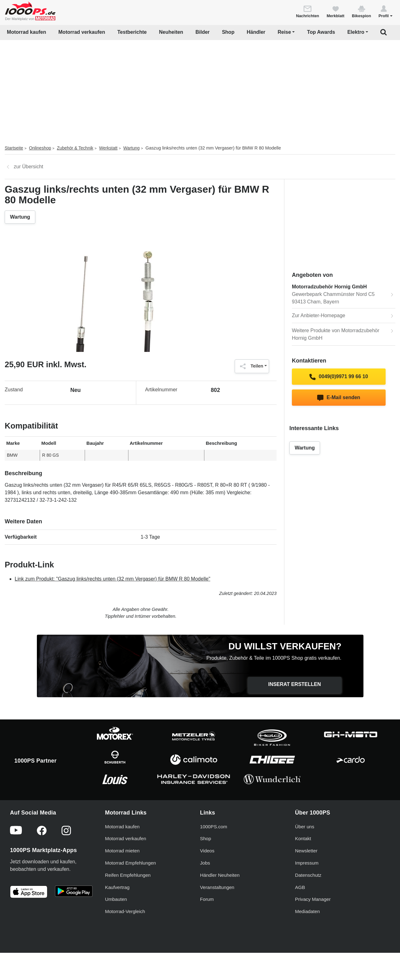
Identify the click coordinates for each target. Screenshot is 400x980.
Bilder (202, 32)
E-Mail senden (339, 398)
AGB (300, 887)
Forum (207, 899)
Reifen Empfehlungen (128, 875)
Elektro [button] (356, 32)
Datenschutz (308, 875)
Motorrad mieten (122, 851)
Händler (256, 32)
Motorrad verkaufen (82, 32)
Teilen (250, 366)
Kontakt (303, 838)
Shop (228, 32)
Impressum (307, 863)
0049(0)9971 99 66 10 (339, 377)
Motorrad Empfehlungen (130, 863)
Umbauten (116, 899)
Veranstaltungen (217, 887)
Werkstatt (108, 148)
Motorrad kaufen (26, 32)
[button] (385, 11)
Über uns (305, 827)
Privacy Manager (313, 899)
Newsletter (306, 851)
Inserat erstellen (295, 684)
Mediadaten (307, 911)
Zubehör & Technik (75, 148)
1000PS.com (214, 827)
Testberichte (132, 32)
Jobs (205, 863)
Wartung (132, 148)
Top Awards (321, 32)
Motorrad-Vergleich (125, 911)
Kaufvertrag (117, 887)
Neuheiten (171, 32)
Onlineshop (40, 148)
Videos (207, 851)
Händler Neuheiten (220, 875)
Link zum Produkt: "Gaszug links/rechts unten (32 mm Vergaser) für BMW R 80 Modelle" (112, 579)
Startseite (14, 148)
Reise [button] (284, 32)
